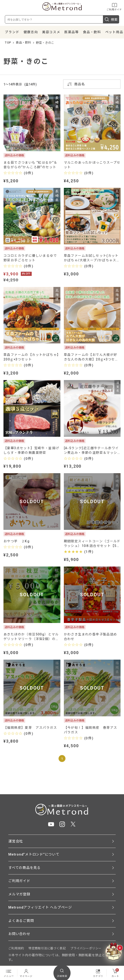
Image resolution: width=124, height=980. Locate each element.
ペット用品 (114, 32)
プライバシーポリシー (86, 948)
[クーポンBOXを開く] (114, 952)
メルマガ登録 (19, 894)
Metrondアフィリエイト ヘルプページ (40, 907)
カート (115, 973)
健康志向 (31, 32)
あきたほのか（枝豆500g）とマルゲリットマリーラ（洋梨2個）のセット (31, 637)
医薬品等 (71, 32)
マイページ (26, 973)
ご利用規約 (16, 948)
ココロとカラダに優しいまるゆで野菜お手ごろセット (30, 258)
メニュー (9, 973)
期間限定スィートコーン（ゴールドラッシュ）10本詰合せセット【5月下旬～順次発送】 (92, 544)
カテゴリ (98, 973)
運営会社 (16, 841)
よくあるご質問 (21, 921)
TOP (8, 43)
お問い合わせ (19, 934)
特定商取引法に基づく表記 (47, 948)
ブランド (12, 32)
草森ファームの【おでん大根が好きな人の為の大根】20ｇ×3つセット (91, 357)
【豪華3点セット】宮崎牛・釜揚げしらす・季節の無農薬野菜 (31, 450)
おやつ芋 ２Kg (17, 541)
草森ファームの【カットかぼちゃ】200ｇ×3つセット (31, 357)
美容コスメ (51, 32)
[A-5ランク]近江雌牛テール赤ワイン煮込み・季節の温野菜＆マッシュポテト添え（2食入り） (91, 450)
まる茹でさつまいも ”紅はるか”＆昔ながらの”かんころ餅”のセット (30, 165)
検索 (111, 19)
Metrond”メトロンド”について (34, 854)
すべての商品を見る (25, 868)
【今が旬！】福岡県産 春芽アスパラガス (91, 730)
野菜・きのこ (45, 43)
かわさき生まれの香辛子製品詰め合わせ (91, 637)
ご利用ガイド (114, 7)
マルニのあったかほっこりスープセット (92, 165)
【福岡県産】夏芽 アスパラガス (30, 728)
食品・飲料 (92, 32)
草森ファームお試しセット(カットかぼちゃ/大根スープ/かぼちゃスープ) (92, 258)
